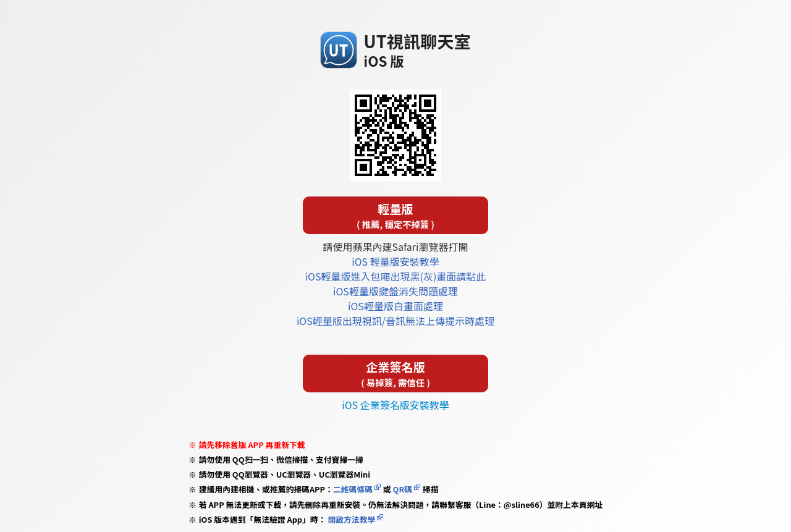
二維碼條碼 (353, 489)
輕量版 (395, 215)
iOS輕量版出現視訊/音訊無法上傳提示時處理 (395, 321)
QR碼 (403, 489)
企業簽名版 (395, 374)
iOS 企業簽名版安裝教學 (395, 405)
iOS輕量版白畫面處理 (395, 306)
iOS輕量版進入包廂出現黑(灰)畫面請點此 (396, 276)
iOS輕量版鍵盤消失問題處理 (395, 291)
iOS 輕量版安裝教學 (395, 261)
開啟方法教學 (351, 519)
